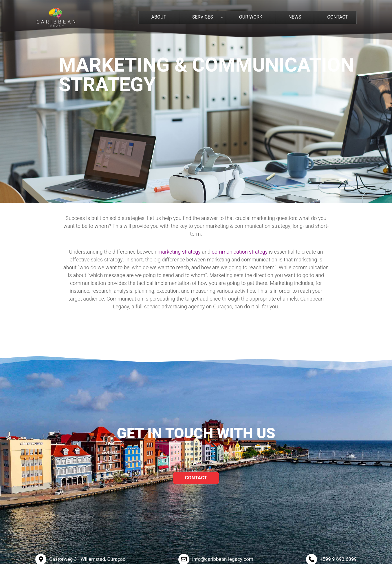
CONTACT (196, 478)
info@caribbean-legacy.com (223, 559)
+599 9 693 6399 (338, 559)
